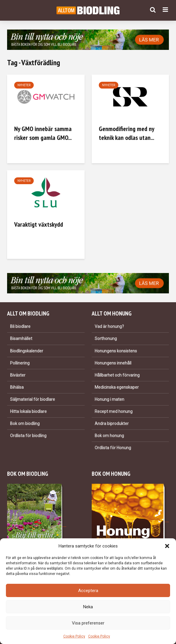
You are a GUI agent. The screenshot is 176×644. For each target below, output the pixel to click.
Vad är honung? (109, 326)
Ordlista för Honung (113, 448)
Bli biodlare (20, 326)
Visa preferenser (88, 623)
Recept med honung (114, 411)
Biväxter (18, 375)
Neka (88, 607)
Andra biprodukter (112, 424)
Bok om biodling (25, 424)
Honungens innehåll (113, 363)
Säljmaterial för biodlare (33, 399)
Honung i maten (109, 399)
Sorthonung (106, 339)
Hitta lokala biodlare (28, 411)
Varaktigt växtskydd (39, 224)
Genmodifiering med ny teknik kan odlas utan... (126, 133)
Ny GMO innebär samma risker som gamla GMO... (43, 133)
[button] (167, 546)
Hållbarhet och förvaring (117, 375)
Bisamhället (21, 339)
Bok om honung (109, 436)
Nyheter (24, 85)
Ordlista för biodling (28, 436)
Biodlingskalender (27, 351)
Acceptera (88, 591)
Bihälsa (17, 387)
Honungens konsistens (116, 351)
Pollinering (20, 363)
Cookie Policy (74, 636)
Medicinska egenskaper (117, 387)
